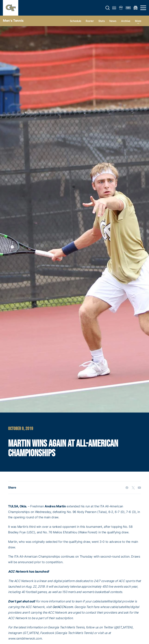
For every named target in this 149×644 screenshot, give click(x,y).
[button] (108, 8)
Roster (90, 21)
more (138, 21)
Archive (126, 21)
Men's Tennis (13, 21)
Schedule (76, 21)
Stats (102, 21)
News (113, 21)
